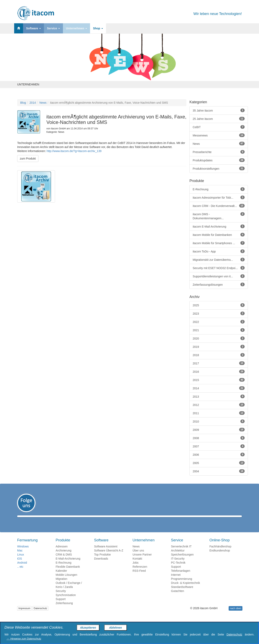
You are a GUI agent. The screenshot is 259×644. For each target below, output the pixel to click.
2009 (219, 430)
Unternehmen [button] (76, 28)
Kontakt (137, 564)
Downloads (101, 564)
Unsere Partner (142, 560)
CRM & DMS (64, 560)
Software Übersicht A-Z (109, 556)
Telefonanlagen (181, 577)
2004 (219, 471)
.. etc (20, 573)
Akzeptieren (88, 628)
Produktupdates (219, 160)
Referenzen (140, 573)
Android (22, 568)
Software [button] (33, 28)
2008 (219, 438)
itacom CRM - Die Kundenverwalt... (219, 206)
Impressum (24, 614)
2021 (219, 330)
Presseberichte (219, 152)
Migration (62, 585)
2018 (219, 355)
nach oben (236, 614)
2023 (219, 313)
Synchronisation (66, 601)
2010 (219, 421)
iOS (20, 564)
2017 (219, 363)
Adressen (62, 552)
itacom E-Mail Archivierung (219, 226)
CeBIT (219, 127)
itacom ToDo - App (219, 251)
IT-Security (178, 564)
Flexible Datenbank (68, 573)
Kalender (61, 577)
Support (61, 605)
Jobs (136, 568)
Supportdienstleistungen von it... (219, 276)
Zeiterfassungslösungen (219, 284)
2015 (219, 380)
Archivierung (64, 556)
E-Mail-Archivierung (68, 564)
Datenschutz (40, 614)
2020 (219, 338)
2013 (219, 396)
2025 (219, 305)
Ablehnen (116, 628)
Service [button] (53, 28)
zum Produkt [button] (28, 159)
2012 (219, 405)
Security (61, 597)
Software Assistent (106, 552)
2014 (33, 103)
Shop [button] (98, 28)
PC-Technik (178, 568)
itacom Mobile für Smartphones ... (219, 243)
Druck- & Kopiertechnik (185, 589)
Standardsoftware (182, 593)
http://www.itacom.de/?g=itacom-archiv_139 (74, 151)
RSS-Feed (139, 577)
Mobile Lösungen (66, 581)
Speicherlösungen (182, 560)
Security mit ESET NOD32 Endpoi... (219, 268)
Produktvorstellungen (219, 168)
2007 (219, 446)
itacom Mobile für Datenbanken (219, 235)
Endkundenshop (220, 556)
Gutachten (178, 597)
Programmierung (182, 585)
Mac (20, 556)
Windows (23, 552)
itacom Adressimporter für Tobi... (219, 197)
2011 (219, 413)
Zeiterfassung (64, 609)
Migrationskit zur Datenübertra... (219, 260)
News (43, 103)
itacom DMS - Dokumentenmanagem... (219, 216)
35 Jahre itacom (219, 110)
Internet (176, 581)
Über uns (138, 556)
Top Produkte (102, 560)
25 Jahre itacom (219, 119)
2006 (219, 455)
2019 (219, 347)
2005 (219, 463)
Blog (23, 103)
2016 (219, 371)
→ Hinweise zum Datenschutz (24, 639)
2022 (219, 322)
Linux (21, 560)
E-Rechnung (219, 189)
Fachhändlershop (220, 552)
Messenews (219, 135)
